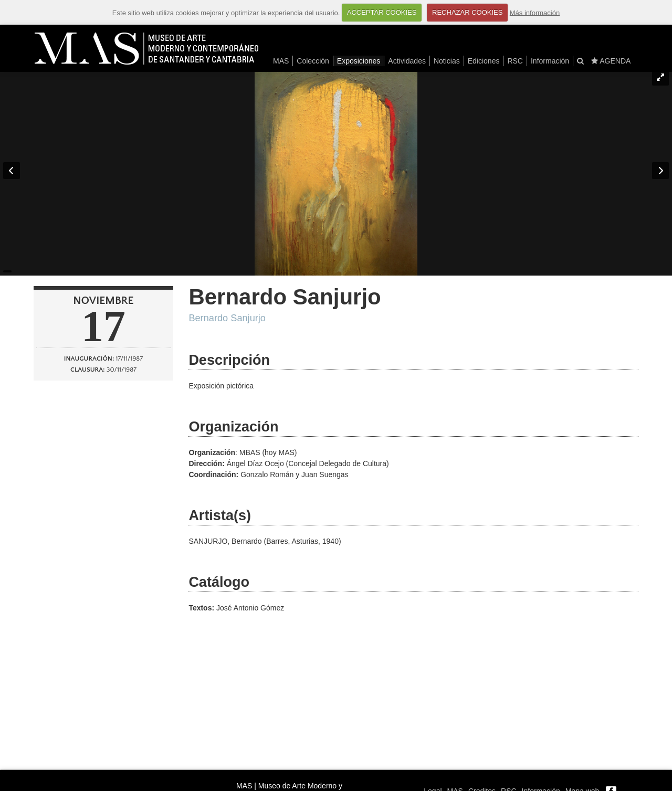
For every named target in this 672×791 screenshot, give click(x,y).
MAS (281, 61)
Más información (535, 12)
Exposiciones (359, 61)
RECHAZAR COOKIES (467, 12)
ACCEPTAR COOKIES (382, 12)
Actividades (407, 61)
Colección (313, 61)
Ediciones (484, 61)
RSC (515, 61)
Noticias (447, 61)
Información (550, 61)
